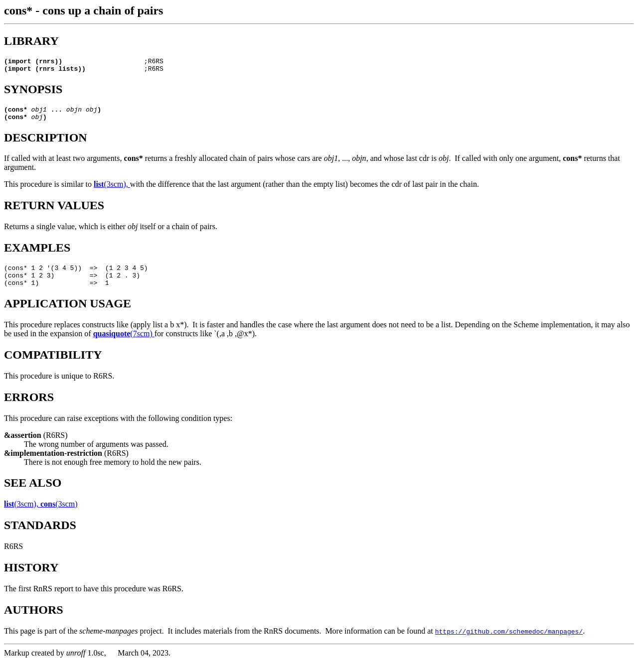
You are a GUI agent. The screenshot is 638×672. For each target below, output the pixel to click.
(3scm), (112, 190)
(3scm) (59, 514)
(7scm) (124, 344)
